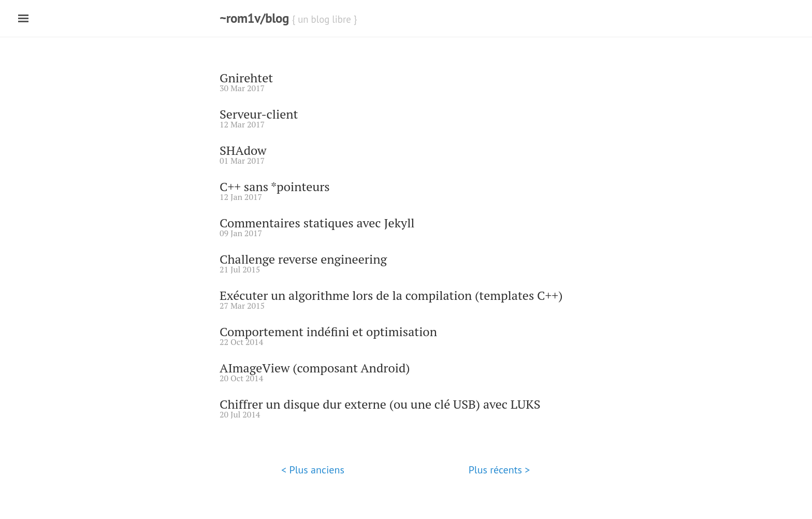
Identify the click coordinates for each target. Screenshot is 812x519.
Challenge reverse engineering (303, 259)
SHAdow (243, 150)
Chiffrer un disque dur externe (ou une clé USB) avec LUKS (380, 404)
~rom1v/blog (254, 18)
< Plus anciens (313, 470)
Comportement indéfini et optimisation (328, 331)
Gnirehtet (246, 78)
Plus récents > (499, 470)
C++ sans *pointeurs (275, 186)
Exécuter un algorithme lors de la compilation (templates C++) (391, 295)
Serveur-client (259, 114)
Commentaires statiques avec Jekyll (317, 223)
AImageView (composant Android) (315, 368)
